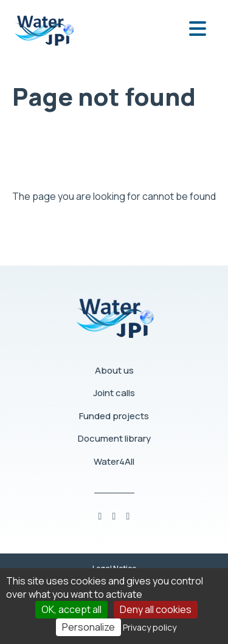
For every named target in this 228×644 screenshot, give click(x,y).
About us (114, 370)
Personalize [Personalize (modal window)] (88, 627)
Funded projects (114, 416)
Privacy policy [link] (150, 627)
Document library (114, 438)
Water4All (114, 461)
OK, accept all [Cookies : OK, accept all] (71, 609)
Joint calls (114, 393)
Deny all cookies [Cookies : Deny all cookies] (156, 609)
